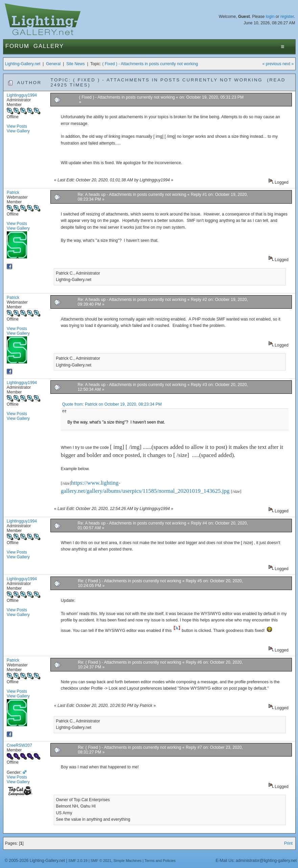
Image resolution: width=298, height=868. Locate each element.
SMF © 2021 (101, 861)
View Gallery (18, 131)
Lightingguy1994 (22, 95)
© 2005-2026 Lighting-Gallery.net (35, 861)
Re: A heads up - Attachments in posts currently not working (132, 195)
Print (288, 843)
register (287, 17)
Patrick (13, 193)
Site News (76, 64)
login (270, 17)
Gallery (49, 46)
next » (288, 64)
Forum (17, 46)
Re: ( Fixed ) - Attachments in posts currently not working (129, 581)
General (53, 64)
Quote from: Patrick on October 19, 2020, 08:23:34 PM (112, 404)
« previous (272, 64)
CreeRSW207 (19, 745)
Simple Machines (127, 861)
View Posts (17, 126)
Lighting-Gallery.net (23, 64)
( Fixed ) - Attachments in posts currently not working (150, 64)
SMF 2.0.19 (78, 861)
